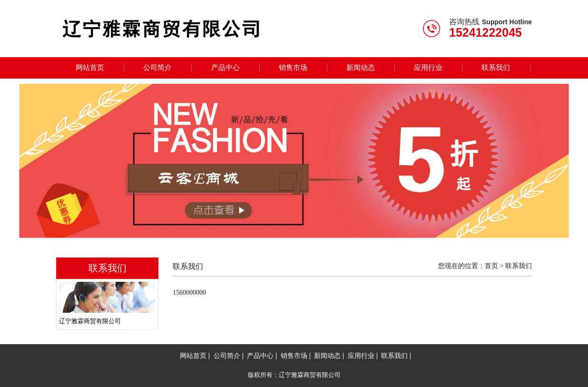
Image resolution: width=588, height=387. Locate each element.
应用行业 (428, 68)
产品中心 (225, 68)
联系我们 (496, 68)
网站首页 (90, 68)
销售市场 (293, 68)
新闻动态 (361, 68)
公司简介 (157, 68)
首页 (491, 266)
